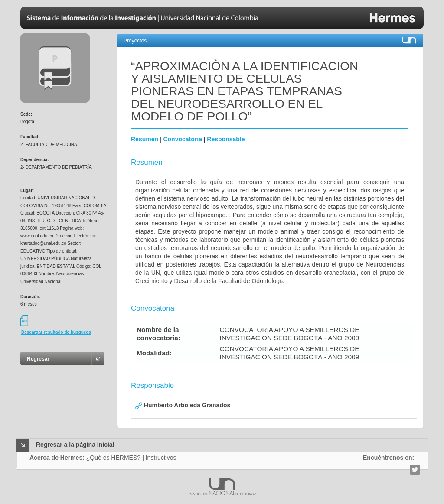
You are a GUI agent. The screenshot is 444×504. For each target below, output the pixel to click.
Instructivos (161, 458)
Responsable (226, 139)
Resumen (145, 139)
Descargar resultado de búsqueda (56, 332)
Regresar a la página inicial (75, 445)
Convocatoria (182, 139)
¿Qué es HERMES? (113, 458)
